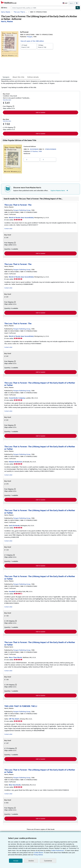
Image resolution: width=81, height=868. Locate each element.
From (28, 46)
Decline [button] (31, 861)
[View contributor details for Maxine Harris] (7, 21)
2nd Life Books (14, 526)
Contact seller (8, 229)
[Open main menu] (5, 8)
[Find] (78, 8)
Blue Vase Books (15, 786)
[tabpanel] (40, 84)
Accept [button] (16, 861)
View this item (7, 100)
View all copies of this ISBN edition (32, 41)
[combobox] (43, 8)
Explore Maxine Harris (58, 191)
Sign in (71, 3)
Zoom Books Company (17, 398)
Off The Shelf (14, 720)
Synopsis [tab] (6, 77)
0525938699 (35, 149)
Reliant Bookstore (15, 462)
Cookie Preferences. (46, 850)
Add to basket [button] (40, 112)
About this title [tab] (18, 77)
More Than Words (15, 658)
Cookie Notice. (27, 853)
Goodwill (12, 592)
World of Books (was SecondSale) (21, 218)
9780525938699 (51, 149)
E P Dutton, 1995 (36, 151)
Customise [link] (48, 861)
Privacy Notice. (23, 855)
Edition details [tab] (32, 77)
